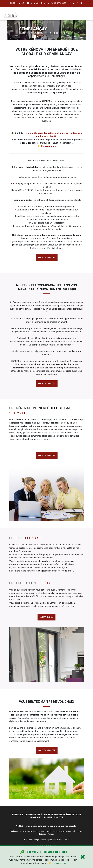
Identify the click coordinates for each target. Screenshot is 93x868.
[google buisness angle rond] (78, 3)
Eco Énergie (55, 831)
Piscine (51, 834)
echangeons (47, 617)
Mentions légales (45, 840)
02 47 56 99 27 (59, 3)
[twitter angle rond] (82, 3)
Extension (34, 831)
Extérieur (43, 834)
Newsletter (58, 840)
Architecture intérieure (20, 831)
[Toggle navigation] (89, 14)
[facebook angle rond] (70, 3)
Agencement (66, 831)
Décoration (77, 831)
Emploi (66, 840)
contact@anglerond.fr (38, 3)
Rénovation (44, 831)
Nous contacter (47, 258)
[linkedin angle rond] (74, 3)
